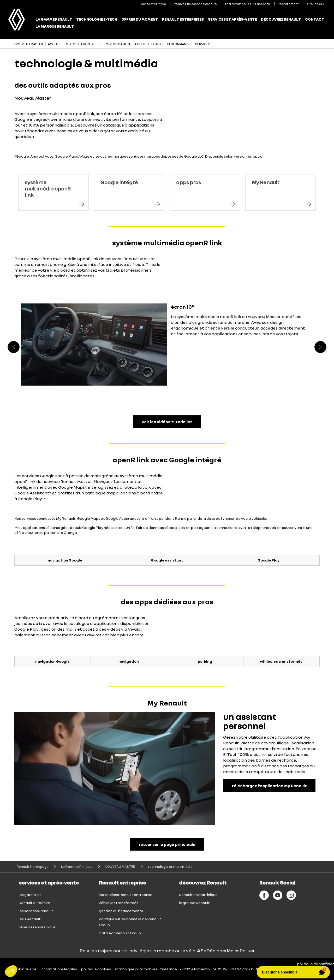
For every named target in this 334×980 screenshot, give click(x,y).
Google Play (269, 560)
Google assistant (167, 560)
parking (205, 661)
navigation (129, 661)
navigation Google (65, 560)
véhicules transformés (281, 661)
